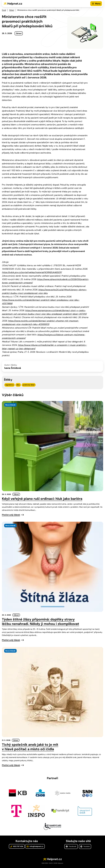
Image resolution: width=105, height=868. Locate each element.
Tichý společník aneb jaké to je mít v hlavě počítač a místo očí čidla (30, 747)
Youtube (85, 846)
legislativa (10, 385)
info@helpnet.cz (35, 846)
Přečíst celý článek (11, 515)
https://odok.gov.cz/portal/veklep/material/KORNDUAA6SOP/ (32, 272)
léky (18, 385)
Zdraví (12, 10)
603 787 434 (17, 846)
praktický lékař (29, 385)
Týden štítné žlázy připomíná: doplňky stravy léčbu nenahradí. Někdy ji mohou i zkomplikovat (40, 622)
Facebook (71, 846)
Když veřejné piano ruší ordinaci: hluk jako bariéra (42, 499)
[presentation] (52, 446)
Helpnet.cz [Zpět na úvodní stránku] (15, 4)
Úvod (4, 10)
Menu (98, 4)
